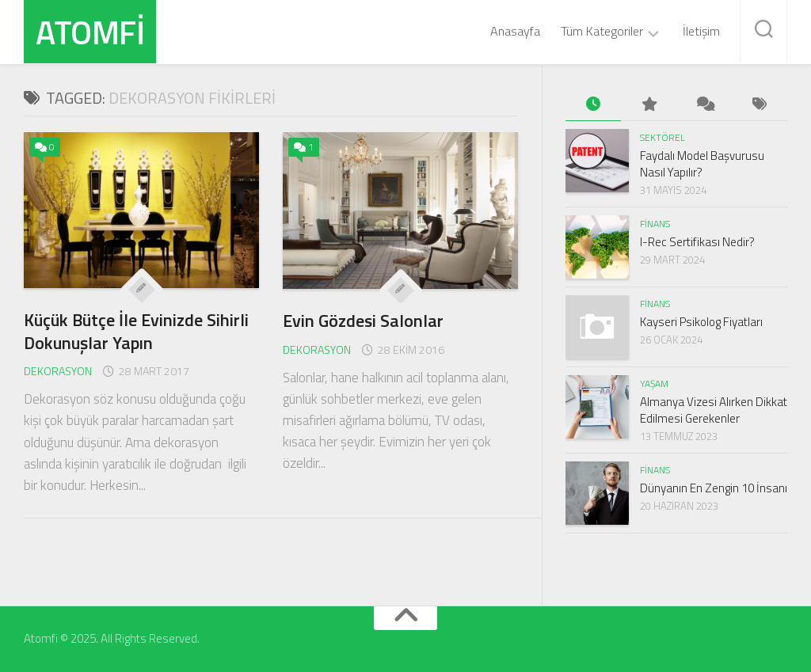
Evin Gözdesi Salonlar (363, 321)
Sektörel (663, 137)
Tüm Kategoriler (602, 32)
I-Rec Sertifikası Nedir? (697, 242)
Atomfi (90, 32)
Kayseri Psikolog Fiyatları (701, 322)
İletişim (701, 31)
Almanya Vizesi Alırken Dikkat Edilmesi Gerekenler (714, 410)
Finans (655, 224)
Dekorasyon (58, 371)
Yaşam (654, 383)
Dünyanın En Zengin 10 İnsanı (714, 488)
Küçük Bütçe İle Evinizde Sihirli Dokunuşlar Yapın (136, 331)
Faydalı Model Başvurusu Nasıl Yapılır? (702, 164)
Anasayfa (515, 31)
